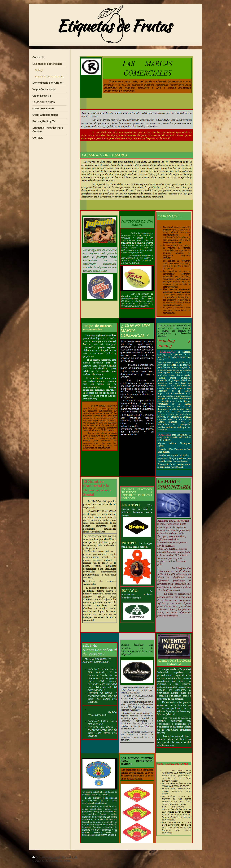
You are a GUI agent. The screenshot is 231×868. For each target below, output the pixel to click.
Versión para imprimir (47, 857)
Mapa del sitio (70, 857)
